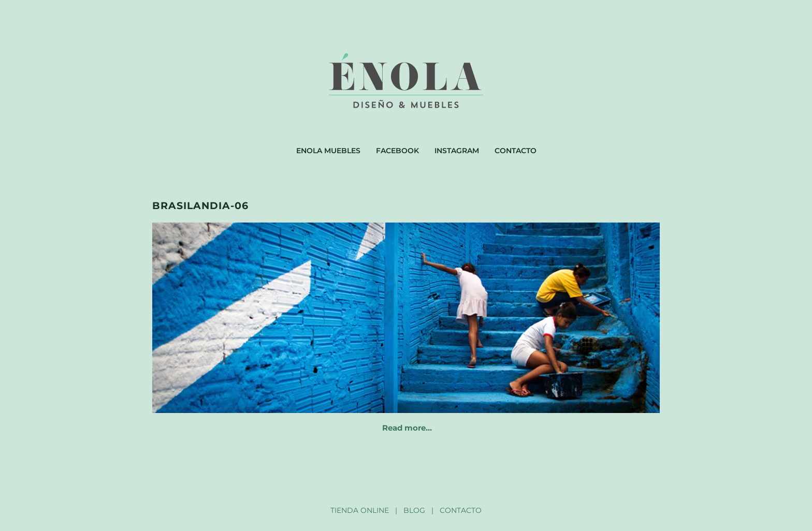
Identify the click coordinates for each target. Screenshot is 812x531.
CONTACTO (461, 510)
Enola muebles (328, 151)
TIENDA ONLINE (360, 510)
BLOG (414, 510)
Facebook (397, 151)
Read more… (407, 428)
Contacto (516, 151)
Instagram (457, 151)
